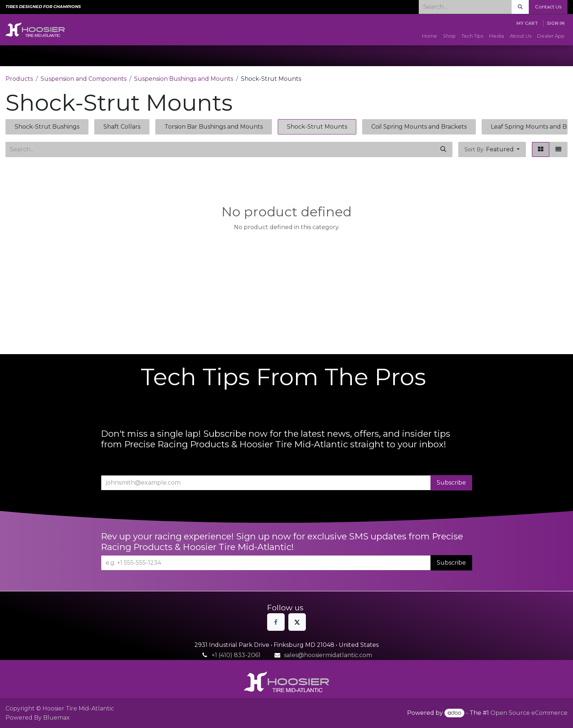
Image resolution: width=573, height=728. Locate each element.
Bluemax (56, 718)
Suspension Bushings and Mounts (184, 79)
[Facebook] (276, 622)
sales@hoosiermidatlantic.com (328, 655)
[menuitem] (430, 36)
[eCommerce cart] (527, 23)
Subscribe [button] (451, 483)
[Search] (520, 7)
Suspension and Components (84, 79)
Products (19, 79)
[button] (492, 149)
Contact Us (548, 7)
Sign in (556, 23)
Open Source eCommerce (529, 713)
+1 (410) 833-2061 (236, 655)
